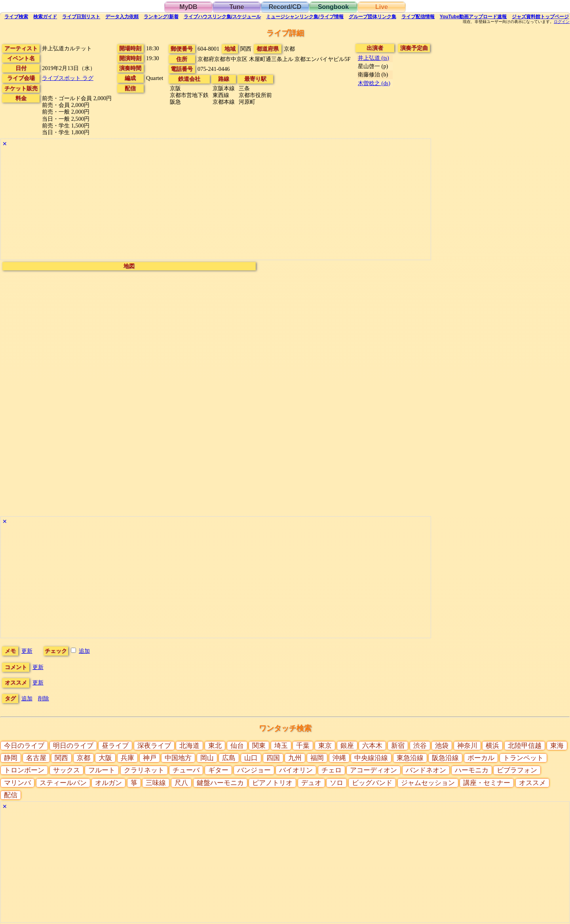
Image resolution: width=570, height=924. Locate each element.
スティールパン (63, 783)
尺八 (181, 783)
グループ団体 (372, 17)
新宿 (398, 746)
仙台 (237, 746)
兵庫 (127, 758)
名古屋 (36, 758)
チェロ (332, 770)
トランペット (523, 758)
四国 (273, 758)
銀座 (347, 746)
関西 (61, 758)
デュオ (311, 783)
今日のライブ (24, 746)
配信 (418, 17)
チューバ (186, 770)
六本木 (372, 746)
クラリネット (144, 770)
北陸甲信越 (525, 746)
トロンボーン (24, 770)
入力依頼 (122, 17)
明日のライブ (73, 746)
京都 (84, 758)
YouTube (473, 17)
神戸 (150, 758)
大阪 (105, 758)
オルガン (108, 783)
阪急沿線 (445, 758)
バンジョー (254, 770)
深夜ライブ (154, 746)
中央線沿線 (371, 758)
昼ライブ (115, 746)
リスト (81, 17)
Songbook (333, 7)
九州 (295, 758)
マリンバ (17, 783)
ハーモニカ (472, 770)
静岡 (11, 758)
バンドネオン (426, 770)
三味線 (156, 783)
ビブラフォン (517, 770)
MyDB (188, 7)
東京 (325, 746)
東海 (557, 746)
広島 (229, 758)
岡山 (207, 758)
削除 (44, 698)
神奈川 (467, 746)
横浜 (492, 746)
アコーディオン (373, 770)
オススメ (532, 783)
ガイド (45, 17)
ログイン (562, 22)
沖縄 (339, 758)
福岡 (317, 758)
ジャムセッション (428, 783)
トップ (540, 17)
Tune (237, 7)
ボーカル (481, 758)
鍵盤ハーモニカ (220, 783)
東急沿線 (410, 758)
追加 (84, 651)
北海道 (189, 746)
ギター (218, 770)
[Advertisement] (216, 204)
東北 (215, 746)
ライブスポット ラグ (68, 78)
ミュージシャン (305, 17)
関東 (259, 746)
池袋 (442, 746)
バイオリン (296, 770)
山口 (251, 758)
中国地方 (178, 758)
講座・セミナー (487, 783)
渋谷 (420, 746)
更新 (27, 651)
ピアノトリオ (272, 783)
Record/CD (285, 7)
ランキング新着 (161, 17)
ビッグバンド (372, 783)
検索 (16, 17)
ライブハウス (222, 17)
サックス (66, 770)
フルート (102, 770)
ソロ (336, 783)
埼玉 (281, 746)
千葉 (303, 746)
